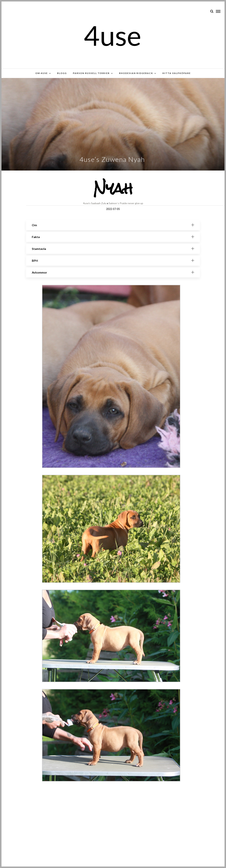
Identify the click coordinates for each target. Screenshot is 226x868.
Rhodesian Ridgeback (136, 73)
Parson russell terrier (91, 73)
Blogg (62, 73)
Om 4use (42, 73)
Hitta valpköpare (177, 73)
